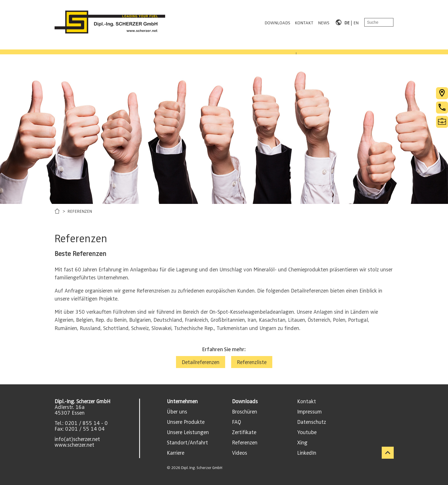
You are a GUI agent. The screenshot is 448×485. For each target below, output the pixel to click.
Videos (240, 453)
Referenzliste (252, 362)
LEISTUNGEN (136, 47)
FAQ (236, 422)
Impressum (309, 412)
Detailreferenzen (201, 362)
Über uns (177, 412)
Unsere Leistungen (188, 432)
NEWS (324, 22)
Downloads (245, 401)
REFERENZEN (187, 47)
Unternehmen (182, 401)
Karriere (176, 453)
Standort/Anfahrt (187, 443)
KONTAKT (304, 22)
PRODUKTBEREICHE (77, 47)
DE (347, 22)
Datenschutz (312, 422)
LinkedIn (307, 453)
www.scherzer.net (74, 445)
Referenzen (245, 443)
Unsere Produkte (186, 422)
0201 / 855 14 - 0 (86, 423)
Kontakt (307, 401)
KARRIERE (236, 47)
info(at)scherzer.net (77, 439)
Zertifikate (244, 432)
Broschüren (245, 412)
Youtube (307, 432)
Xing (302, 443)
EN (356, 22)
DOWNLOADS (277, 22)
